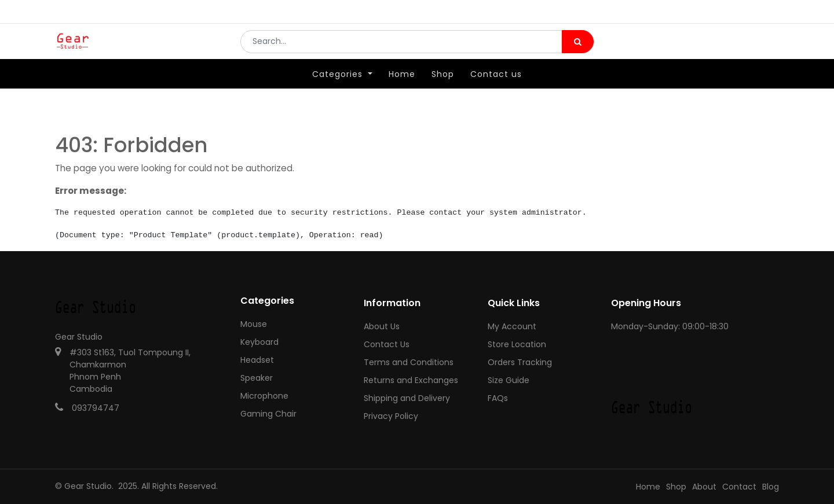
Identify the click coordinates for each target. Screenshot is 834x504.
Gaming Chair (268, 414)
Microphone (264, 396)
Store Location (517, 344)
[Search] (578, 50)
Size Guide (509, 380)
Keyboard (259, 342)
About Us (382, 326)
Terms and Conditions (409, 362)
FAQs (498, 398)
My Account (512, 326)
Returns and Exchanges (411, 380)
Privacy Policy (391, 416)
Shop (676, 487)
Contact (739, 487)
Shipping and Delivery (407, 398)
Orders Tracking (520, 362)
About (704, 487)
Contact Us (387, 344)
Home (648, 487)
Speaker (257, 378)
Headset (257, 360)
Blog (771, 487)
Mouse (254, 324)
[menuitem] (402, 91)
